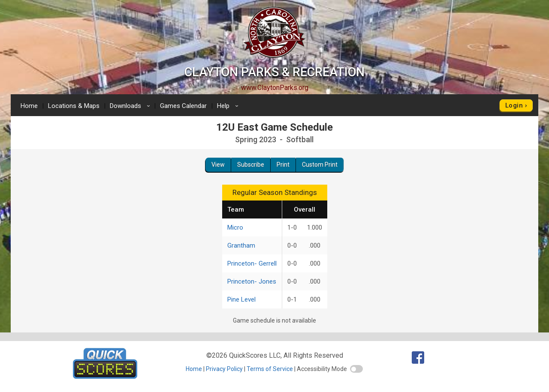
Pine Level (241, 299)
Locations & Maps (74, 106)
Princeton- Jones (252, 281)
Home (29, 106)
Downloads (131, 106)
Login (514, 105)
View (218, 165)
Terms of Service (270, 369)
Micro (235, 227)
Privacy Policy (224, 369)
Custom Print (320, 165)
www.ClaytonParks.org (275, 88)
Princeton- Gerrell (252, 263)
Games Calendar (183, 106)
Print (283, 165)
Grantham (241, 245)
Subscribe (251, 165)
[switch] (356, 369)
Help (229, 106)
